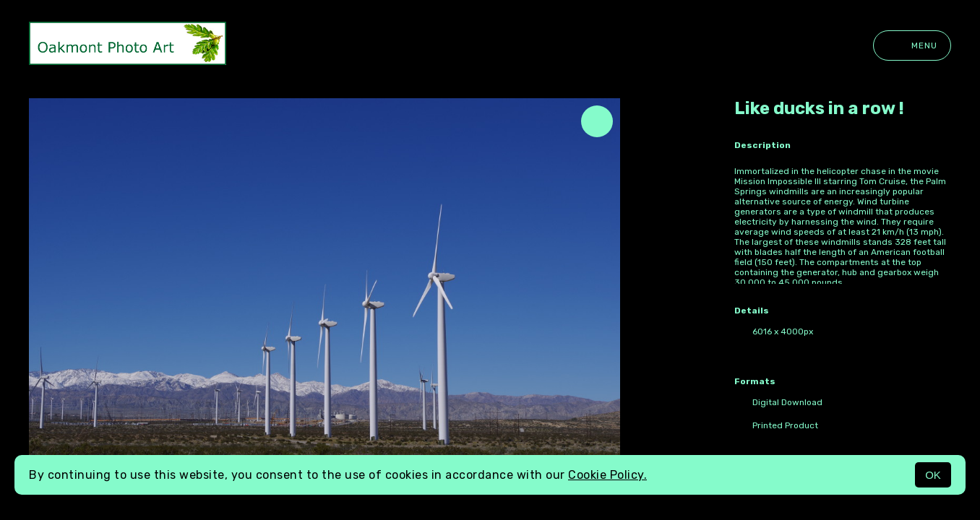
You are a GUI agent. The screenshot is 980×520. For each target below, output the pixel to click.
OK (933, 475)
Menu (912, 45)
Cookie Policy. (607, 475)
